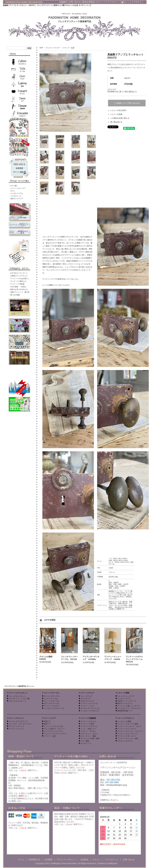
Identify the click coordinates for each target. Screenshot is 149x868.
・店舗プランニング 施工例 (19, 292)
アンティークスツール (89, 704)
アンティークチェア (86, 693)
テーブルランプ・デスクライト (129, 708)
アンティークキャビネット (17, 693)
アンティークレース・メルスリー (130, 731)
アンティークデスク (52, 706)
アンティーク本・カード (127, 736)
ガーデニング (86, 743)
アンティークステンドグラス (55, 734)
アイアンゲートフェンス (53, 731)
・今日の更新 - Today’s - (18, 287)
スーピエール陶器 (124, 721)
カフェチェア (86, 699)
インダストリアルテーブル (54, 708)
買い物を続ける (116, 122)
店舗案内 (63, 2)
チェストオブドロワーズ (18, 721)
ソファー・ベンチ (87, 706)
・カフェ (12, 191)
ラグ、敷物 (85, 741)
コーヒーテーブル (51, 699)
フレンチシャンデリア (126, 696)
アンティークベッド (16, 726)
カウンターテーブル (52, 704)
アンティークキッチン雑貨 (128, 724)
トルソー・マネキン (88, 731)
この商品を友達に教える (120, 118)
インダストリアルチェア (90, 711)
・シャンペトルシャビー (17, 188)
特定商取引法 (34, 860)
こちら (22, 770)
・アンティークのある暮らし (19, 278)
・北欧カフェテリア (16, 199)
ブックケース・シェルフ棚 (19, 699)
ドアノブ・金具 (68, 48)
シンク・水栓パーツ (88, 729)
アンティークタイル (88, 721)
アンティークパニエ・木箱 (128, 739)
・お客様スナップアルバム (18, 276)
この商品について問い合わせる (127, 103)
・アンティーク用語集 (17, 284)
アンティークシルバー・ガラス (129, 726)
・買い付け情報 (14, 295)
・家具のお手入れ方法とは (18, 289)
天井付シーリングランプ (127, 701)
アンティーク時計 (87, 724)
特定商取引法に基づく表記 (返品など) (122, 92)
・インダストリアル (16, 193)
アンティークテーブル (51, 693)
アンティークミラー (16, 729)
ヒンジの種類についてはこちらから (56, 285)
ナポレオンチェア (87, 701)
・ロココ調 (13, 186)
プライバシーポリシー (66, 860)
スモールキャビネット (17, 701)
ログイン (100, 2)
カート (126, 2)
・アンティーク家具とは (17, 281)
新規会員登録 (88, 2)
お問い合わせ (75, 2)
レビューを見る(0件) (118, 110)
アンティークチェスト (15, 718)
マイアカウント (113, 2)
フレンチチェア (87, 696)
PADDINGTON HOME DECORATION (24, 2)
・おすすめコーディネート (18, 273)
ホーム (21, 860)
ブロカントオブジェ (125, 741)
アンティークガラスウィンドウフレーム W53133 (135, 659)
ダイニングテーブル (52, 696)
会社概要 (48, 860)
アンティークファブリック (128, 734)
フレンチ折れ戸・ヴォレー (54, 729)
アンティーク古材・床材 (90, 739)
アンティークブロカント (125, 718)
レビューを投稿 (116, 114)
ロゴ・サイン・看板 (88, 736)
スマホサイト (137, 2)
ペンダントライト (124, 699)
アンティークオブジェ (89, 726)
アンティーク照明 (122, 693)
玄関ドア (47, 721)
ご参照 (20, 796)
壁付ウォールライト (125, 704)
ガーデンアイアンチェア (90, 708)
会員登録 (84, 860)
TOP (41, 48)
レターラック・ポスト (89, 734)
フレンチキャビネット (17, 696)
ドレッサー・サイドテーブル (20, 724)
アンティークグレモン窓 (53, 726)
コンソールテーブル (52, 701)
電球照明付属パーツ (125, 711)
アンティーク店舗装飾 (87, 718)
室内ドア (47, 724)
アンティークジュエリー (127, 729)
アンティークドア (53, 48)
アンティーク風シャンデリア (129, 706)
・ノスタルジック (15, 196)
